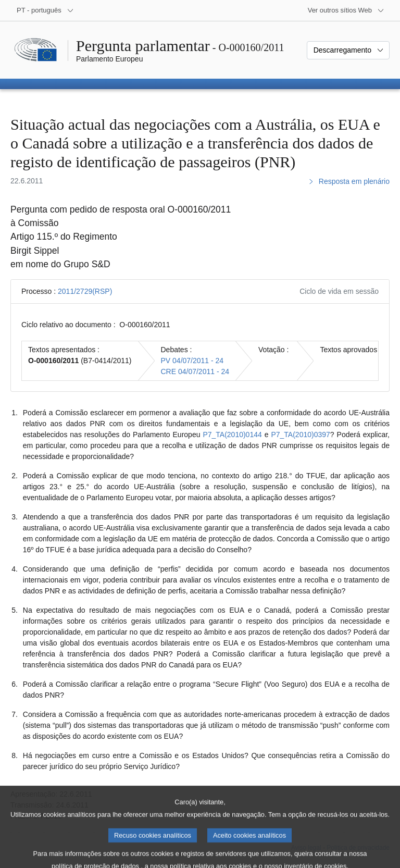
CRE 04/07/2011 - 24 (195, 371)
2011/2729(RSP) (85, 291)
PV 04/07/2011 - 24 (192, 361)
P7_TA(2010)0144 (232, 435)
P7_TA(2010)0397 (300, 435)
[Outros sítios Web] (346, 10)
